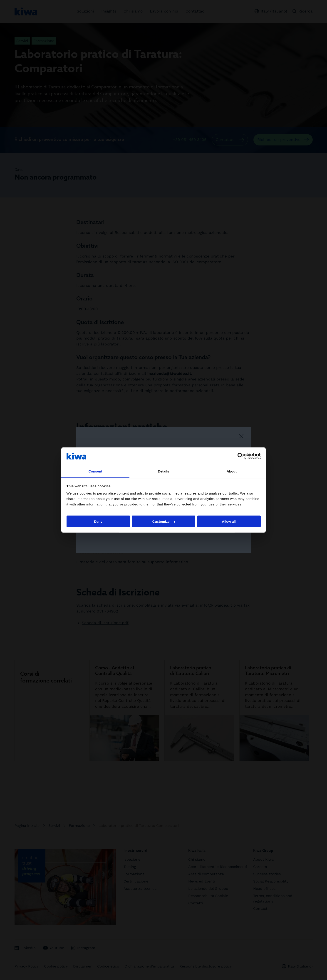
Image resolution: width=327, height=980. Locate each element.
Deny (98, 521)
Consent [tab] (95, 471)
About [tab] (232, 471)
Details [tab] (163, 471)
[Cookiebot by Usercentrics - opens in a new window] (241, 456)
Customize (164, 521)
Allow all (229, 521)
